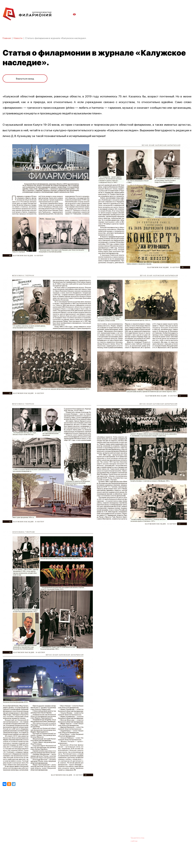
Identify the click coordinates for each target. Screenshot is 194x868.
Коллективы (90, 822)
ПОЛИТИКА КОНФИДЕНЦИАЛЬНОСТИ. (21, 857)
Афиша (6, 822)
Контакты (121, 822)
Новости (18, 38)
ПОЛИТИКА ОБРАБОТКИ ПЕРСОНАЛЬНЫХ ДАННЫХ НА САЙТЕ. (32, 860)
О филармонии (24, 822)
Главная (7, 38)
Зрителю (106, 822)
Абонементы (58, 822)
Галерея (74, 822)
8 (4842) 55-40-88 (86, 838)
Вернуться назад (25, 78)
